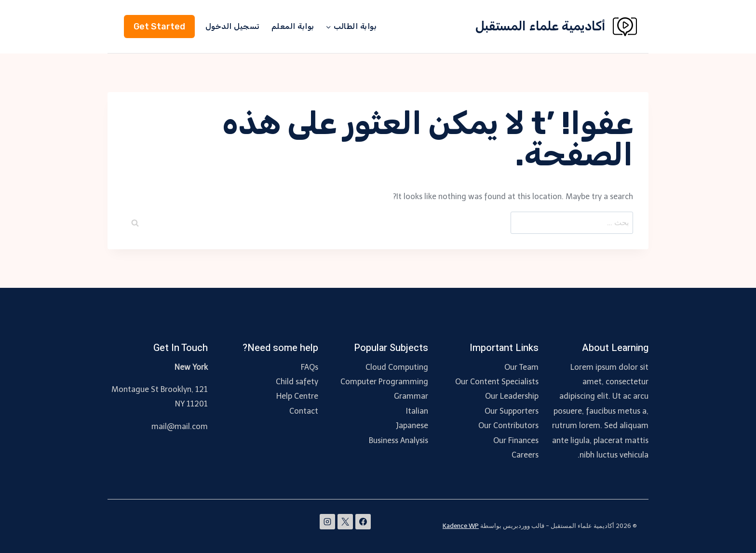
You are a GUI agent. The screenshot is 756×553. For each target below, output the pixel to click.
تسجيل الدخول (233, 26)
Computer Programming (384, 382)
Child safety (297, 382)
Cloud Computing (397, 367)
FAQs (310, 367)
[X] (345, 522)
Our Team (521, 367)
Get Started (159, 27)
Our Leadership (512, 396)
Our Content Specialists (497, 382)
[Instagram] (327, 522)
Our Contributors (508, 425)
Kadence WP (461, 526)
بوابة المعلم (293, 26)
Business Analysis (398, 440)
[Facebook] (363, 522)
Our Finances (516, 440)
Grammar (411, 396)
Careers (525, 455)
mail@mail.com (180, 426)
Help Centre (297, 396)
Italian (417, 411)
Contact (304, 411)
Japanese (412, 425)
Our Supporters (512, 411)
